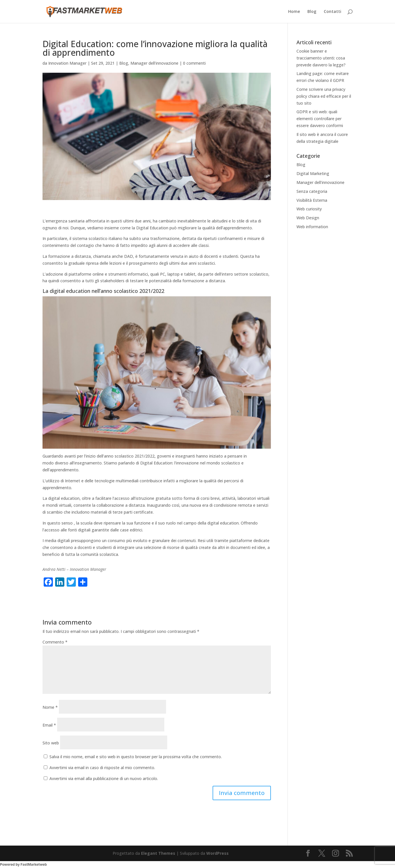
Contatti (333, 12)
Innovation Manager (67, 63)
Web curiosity (309, 209)
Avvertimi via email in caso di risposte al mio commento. (102, 768)
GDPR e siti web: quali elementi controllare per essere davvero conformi (320, 119)
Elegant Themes (158, 853)
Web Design (308, 218)
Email (49, 725)
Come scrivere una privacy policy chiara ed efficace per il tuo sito (324, 96)
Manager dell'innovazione (154, 63)
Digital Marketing (313, 173)
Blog (312, 12)
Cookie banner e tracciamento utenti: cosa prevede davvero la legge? (321, 58)
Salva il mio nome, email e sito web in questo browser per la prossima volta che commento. (136, 757)
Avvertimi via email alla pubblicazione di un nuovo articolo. (104, 778)
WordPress (217, 853)
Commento (55, 642)
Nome (50, 707)
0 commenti (194, 63)
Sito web (51, 743)
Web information (312, 227)
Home (294, 12)
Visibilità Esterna (312, 200)
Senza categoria (312, 191)
